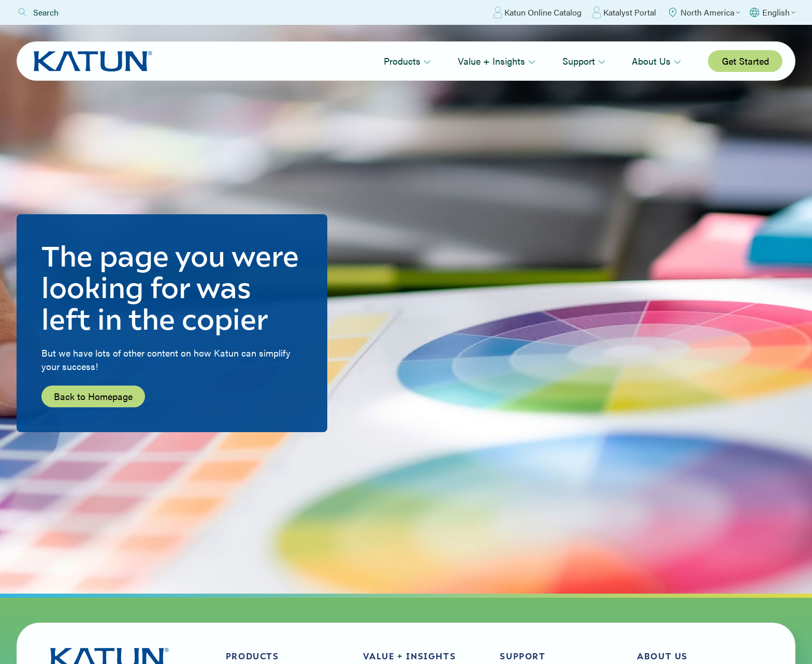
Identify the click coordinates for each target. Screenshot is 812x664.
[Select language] (772, 12)
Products (407, 61)
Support (584, 61)
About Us (656, 61)
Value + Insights (497, 61)
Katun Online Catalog (537, 12)
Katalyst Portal (624, 12)
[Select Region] (703, 12)
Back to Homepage (93, 396)
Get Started (745, 61)
